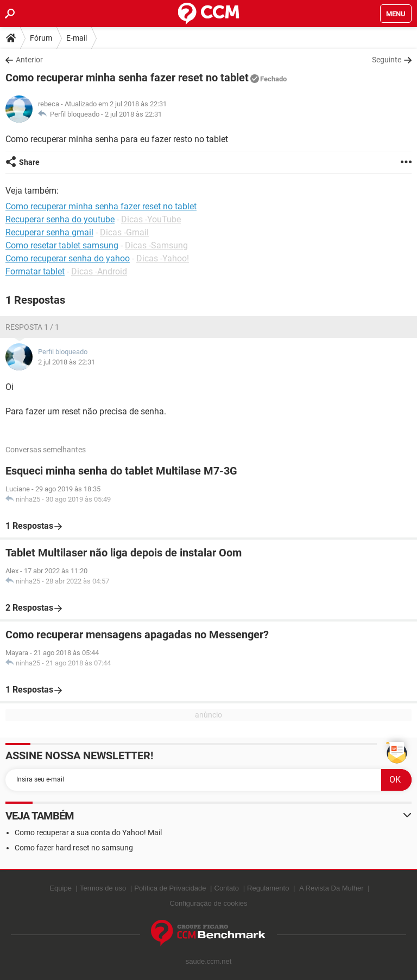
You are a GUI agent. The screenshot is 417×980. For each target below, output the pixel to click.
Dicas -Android (99, 271)
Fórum (41, 38)
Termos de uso (103, 888)
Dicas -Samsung (156, 245)
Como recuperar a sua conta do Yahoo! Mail (88, 832)
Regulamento (268, 888)
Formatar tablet (35, 271)
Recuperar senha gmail (49, 232)
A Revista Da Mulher (331, 888)
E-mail (77, 38)
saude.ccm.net (209, 961)
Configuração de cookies (208, 903)
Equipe (60, 888)
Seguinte (387, 60)
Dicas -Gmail (124, 232)
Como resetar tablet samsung (62, 245)
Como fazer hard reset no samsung (74, 848)
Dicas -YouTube (151, 219)
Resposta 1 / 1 (32, 327)
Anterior (29, 60)
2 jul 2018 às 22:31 (133, 114)
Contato (227, 888)
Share (29, 162)
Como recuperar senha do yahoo (68, 258)
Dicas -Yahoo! (163, 258)
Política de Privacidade (170, 888)
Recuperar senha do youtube (60, 219)
